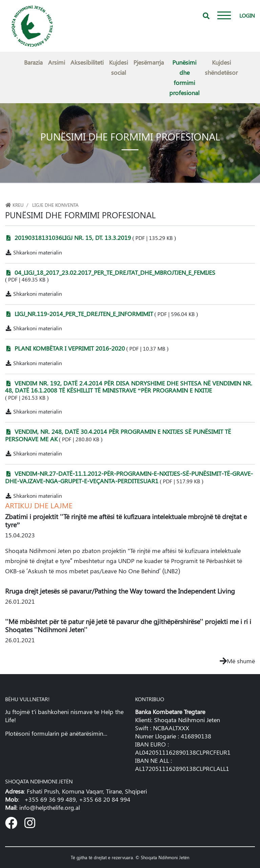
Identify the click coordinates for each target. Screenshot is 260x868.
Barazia (33, 62)
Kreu (14, 205)
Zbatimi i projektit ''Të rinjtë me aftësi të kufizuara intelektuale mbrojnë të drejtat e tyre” (126, 520)
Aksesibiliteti (87, 62)
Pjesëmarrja (149, 62)
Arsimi (57, 62)
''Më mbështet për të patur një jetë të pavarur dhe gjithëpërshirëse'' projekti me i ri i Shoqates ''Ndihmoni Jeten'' (128, 625)
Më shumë (237, 661)
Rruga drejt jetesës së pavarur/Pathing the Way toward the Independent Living (120, 591)
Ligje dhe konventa (55, 205)
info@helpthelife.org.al (50, 807)
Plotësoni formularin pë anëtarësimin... (56, 733)
